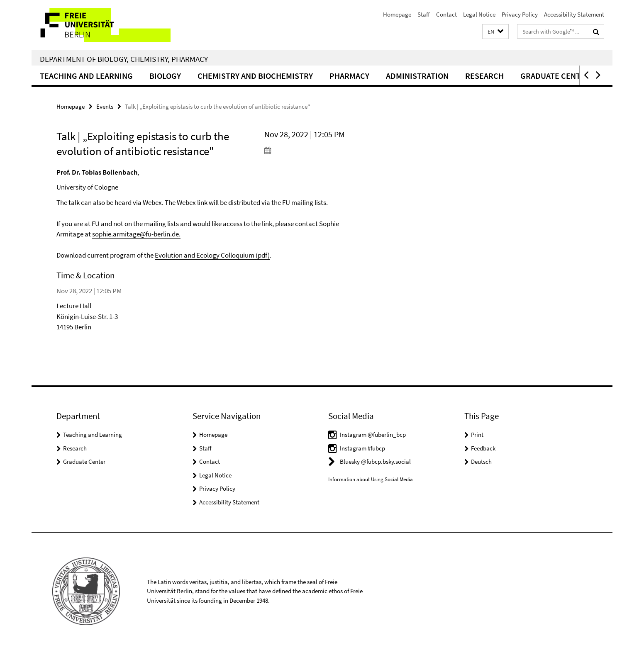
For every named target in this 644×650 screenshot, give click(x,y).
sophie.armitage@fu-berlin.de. (136, 234)
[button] (495, 32)
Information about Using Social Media (371, 479)
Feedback (483, 448)
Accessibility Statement (574, 14)
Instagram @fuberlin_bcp (373, 435)
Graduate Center (84, 461)
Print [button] (477, 435)
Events (105, 106)
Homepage (397, 14)
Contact (446, 14)
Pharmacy (349, 76)
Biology (165, 76)
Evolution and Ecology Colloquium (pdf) (212, 255)
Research (484, 76)
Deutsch (481, 461)
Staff (424, 14)
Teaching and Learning (86, 76)
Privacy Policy (520, 14)
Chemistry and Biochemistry (255, 76)
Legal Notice (479, 14)
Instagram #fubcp (362, 448)
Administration (417, 76)
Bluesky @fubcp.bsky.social (375, 461)
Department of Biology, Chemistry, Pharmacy (124, 59)
